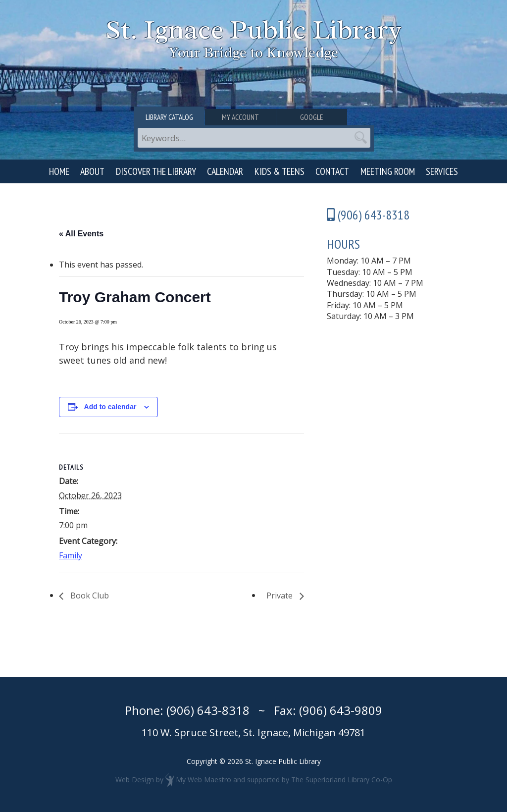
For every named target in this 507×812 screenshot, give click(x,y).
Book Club (89, 595)
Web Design (135, 780)
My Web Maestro (203, 780)
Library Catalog (174, 117)
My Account (254, 117)
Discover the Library (156, 171)
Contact (332, 171)
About (92, 171)
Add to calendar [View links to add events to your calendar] (110, 407)
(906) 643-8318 (208, 710)
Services (442, 171)
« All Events (81, 234)
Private (280, 595)
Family (71, 555)
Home (59, 171)
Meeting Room (388, 171)
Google (334, 117)
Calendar (225, 171)
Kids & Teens (279, 171)
